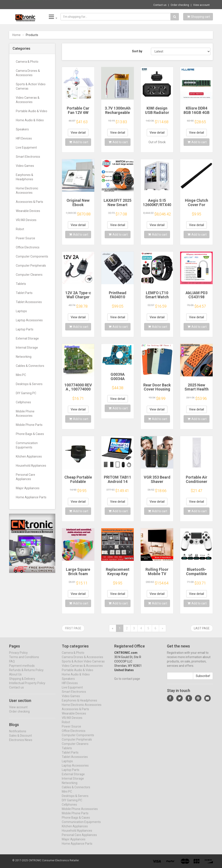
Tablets (21, 284)
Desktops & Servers (29, 384)
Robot (20, 229)
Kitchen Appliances (29, 456)
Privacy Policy (18, 656)
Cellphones (23, 402)
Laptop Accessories (29, 320)
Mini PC (21, 375)
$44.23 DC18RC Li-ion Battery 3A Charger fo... (73, 4)
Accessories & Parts (29, 202)
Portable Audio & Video (32, 111)
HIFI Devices (24, 138)
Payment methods (22, 669)
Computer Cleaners (29, 275)
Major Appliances (28, 488)
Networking (24, 357)
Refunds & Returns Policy (26, 674)
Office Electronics (28, 247)
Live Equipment (26, 148)
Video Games (25, 166)
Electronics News (21, 744)
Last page (202, 628)
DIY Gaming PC (26, 393)
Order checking (180, 5)
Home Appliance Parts (31, 497)
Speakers (22, 129)
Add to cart (79, 142)
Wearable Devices (28, 211)
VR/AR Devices (26, 220)
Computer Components (32, 256)
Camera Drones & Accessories (28, 73)
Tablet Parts (24, 293)
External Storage (27, 338)
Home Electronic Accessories (27, 190)
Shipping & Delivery (22, 683)
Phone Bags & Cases (30, 434)
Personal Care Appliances (25, 477)
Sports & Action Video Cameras (31, 86)
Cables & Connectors (30, 366)
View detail (78, 133)
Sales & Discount (20, 739)
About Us (15, 678)
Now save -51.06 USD (27, 5)
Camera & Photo (27, 62)
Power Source (25, 238)
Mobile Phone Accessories (25, 413)
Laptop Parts (25, 329)
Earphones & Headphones (24, 177)
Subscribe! (203, 680)
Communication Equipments (27, 445)
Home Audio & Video (30, 120)
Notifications (18, 735)
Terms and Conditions (24, 661)
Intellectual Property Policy (27, 687)
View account (201, 5)
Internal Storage (27, 348)
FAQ (12, 665)
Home (16, 35)
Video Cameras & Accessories (28, 100)
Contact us (160, 5)
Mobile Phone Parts (29, 425)
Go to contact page (127, 683)
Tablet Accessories (29, 302)
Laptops (21, 311)
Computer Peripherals (31, 266)
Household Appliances (31, 466)
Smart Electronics (28, 157)
